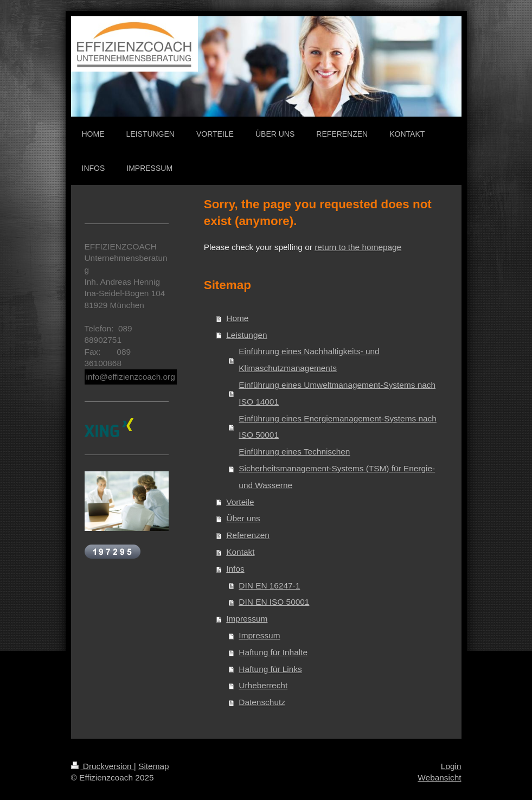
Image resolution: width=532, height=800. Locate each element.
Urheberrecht (263, 685)
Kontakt (240, 552)
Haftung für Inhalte (273, 652)
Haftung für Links (270, 669)
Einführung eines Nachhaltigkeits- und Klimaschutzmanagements (309, 360)
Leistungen (246, 335)
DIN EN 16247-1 (269, 585)
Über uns (243, 518)
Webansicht (439, 777)
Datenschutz (262, 702)
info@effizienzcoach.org (131, 377)
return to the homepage (358, 247)
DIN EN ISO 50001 (274, 602)
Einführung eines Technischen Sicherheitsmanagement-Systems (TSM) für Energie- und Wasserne (337, 468)
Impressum (247, 619)
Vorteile (240, 502)
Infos (235, 569)
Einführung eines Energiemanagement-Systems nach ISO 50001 (337, 427)
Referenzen (248, 535)
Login (451, 766)
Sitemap (153, 766)
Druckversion (102, 766)
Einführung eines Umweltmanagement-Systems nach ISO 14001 (337, 393)
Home (237, 318)
